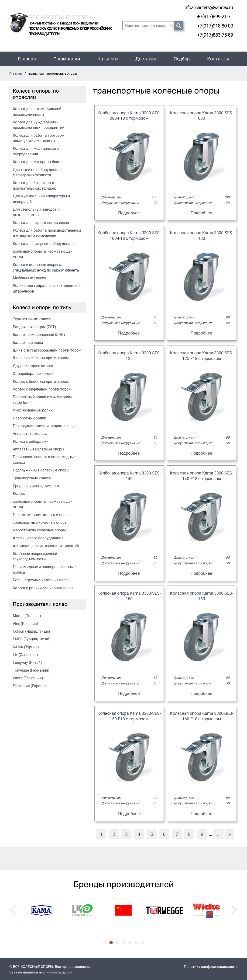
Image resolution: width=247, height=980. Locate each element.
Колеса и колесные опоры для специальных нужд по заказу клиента (46, 266)
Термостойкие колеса (32, 318)
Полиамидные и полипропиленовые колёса (44, 568)
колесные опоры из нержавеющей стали (43, 253)
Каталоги (108, 58)
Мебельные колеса (29, 277)
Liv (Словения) (25, 654)
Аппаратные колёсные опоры (38, 448)
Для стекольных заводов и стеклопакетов (36, 211)
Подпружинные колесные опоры (41, 469)
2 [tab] (111, 942)
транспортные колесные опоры (40, 521)
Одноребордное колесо (33, 373)
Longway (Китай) (27, 662)
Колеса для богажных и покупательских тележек (34, 185)
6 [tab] (136, 942)
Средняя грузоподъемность (37, 485)
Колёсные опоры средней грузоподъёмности (35, 555)
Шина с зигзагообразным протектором (47, 349)
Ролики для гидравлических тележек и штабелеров (47, 287)
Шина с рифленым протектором (41, 357)
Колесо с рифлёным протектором (42, 388)
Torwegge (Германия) (31, 669)
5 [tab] (130, 942)
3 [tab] (117, 942)
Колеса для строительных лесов (41, 222)
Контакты (218, 58)
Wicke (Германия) (28, 677)
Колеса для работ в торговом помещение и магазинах (39, 137)
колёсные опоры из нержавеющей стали (43, 503)
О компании (67, 58)
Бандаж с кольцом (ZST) (34, 326)
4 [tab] (124, 942)
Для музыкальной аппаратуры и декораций (41, 198)
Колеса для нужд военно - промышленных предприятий (39, 124)
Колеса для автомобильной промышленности (37, 111)
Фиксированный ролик (33, 409)
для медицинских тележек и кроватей (46, 545)
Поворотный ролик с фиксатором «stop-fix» (42, 399)
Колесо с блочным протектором (41, 381)
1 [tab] (105, 942)
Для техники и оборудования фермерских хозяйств (38, 171)
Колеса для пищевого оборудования (45, 243)
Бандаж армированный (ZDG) (39, 334)
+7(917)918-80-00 (213, 25)
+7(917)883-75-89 (213, 34)
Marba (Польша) (27, 615)
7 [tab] (142, 942)
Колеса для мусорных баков (38, 161)
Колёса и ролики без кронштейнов (43, 587)
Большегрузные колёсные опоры (42, 579)
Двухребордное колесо (33, 365)
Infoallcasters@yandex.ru (205, 7)
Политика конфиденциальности (211, 966)
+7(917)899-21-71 (213, 16)
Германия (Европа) (29, 685)
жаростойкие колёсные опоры (39, 529)
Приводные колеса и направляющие (45, 425)
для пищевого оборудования (38, 537)
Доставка (146, 58)
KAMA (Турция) (26, 646)
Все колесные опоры (65, 16)
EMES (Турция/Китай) (32, 638)
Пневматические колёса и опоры (42, 514)
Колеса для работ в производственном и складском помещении (47, 232)
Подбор (182, 58)
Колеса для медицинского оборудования (36, 150)
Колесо (19, 493)
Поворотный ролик (29, 417)
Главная (27, 58)
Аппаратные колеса (30, 433)
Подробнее (129, 212)
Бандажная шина (28, 342)
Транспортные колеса (32, 477)
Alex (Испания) (26, 623)
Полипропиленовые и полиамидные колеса (44, 459)
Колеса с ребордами (31, 441)
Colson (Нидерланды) (31, 630)
